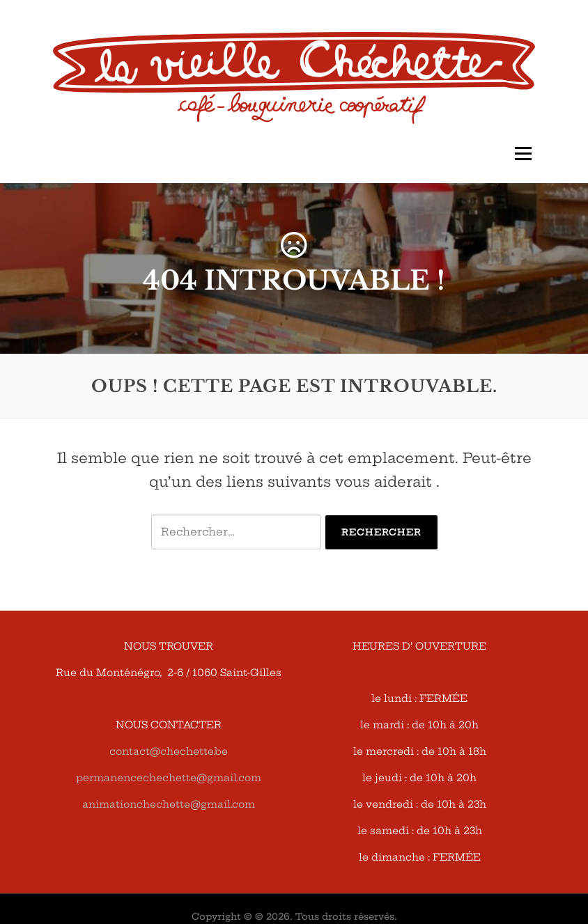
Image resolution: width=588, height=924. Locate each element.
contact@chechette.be (169, 751)
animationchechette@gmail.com (169, 804)
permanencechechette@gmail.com (169, 778)
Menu (523, 154)
